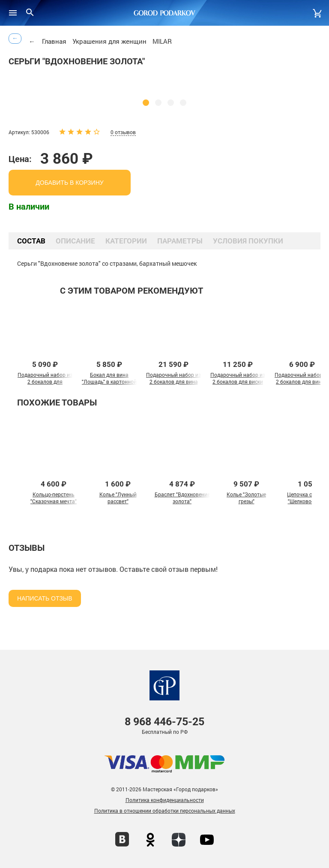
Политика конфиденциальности (165, 800)
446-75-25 (164, 722)
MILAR (162, 41)
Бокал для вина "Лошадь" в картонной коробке (109, 381)
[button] (146, 103)
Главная (54, 41)
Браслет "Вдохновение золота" (182, 498)
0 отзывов (123, 132)
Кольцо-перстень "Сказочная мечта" (54, 498)
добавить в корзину (69, 183)
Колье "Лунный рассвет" (118, 498)
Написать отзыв (45, 598)
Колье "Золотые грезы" (246, 498)
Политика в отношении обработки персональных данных (165, 811)
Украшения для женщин (109, 41)
